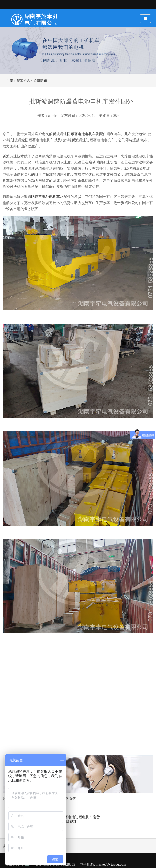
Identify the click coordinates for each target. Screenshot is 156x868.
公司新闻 (40, 81)
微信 (72, 799)
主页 (10, 81)
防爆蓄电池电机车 (81, 134)
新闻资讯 (23, 81)
